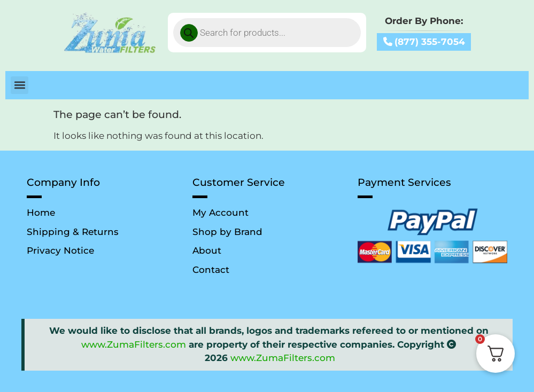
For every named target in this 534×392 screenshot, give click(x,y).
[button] (20, 85)
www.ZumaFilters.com (134, 344)
